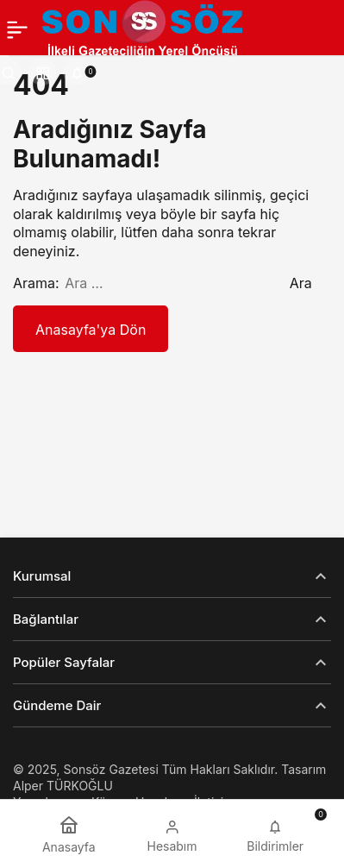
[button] (42, 72)
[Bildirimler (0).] (77, 72)
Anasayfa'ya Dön (91, 330)
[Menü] (17, 29)
